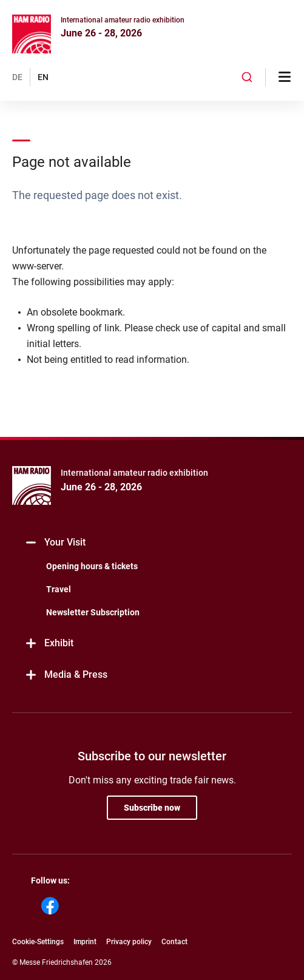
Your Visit (55, 543)
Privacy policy (129, 942)
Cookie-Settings (38, 942)
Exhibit (49, 644)
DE (17, 77)
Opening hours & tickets (92, 566)
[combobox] (247, 77)
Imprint (85, 942)
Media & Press (66, 675)
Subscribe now (152, 808)
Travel (59, 589)
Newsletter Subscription (93, 612)
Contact (174, 942)
